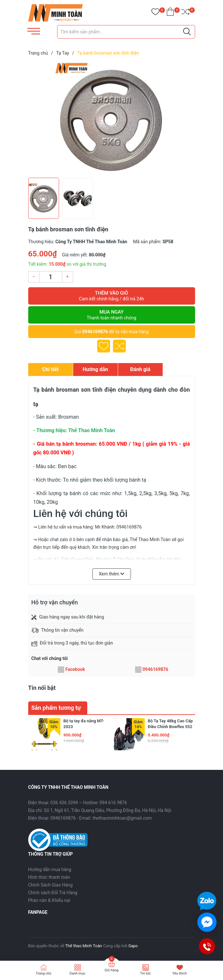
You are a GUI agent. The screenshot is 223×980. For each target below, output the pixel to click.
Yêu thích (180, 973)
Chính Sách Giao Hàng (51, 885)
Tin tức (145, 973)
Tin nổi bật (42, 688)
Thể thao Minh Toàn (84, 946)
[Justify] (187, 32)
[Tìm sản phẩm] (126, 32)
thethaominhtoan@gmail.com (122, 818)
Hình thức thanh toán (49, 877)
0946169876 (95, 332)
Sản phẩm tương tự (56, 708)
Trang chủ (43, 973)
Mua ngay (112, 315)
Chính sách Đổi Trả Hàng (53, 893)
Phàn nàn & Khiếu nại (49, 900)
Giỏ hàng (111, 970)
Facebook (75, 669)
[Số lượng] (51, 277)
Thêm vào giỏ (112, 296)
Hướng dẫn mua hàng (50, 869)
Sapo (133, 946)
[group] (112, 118)
